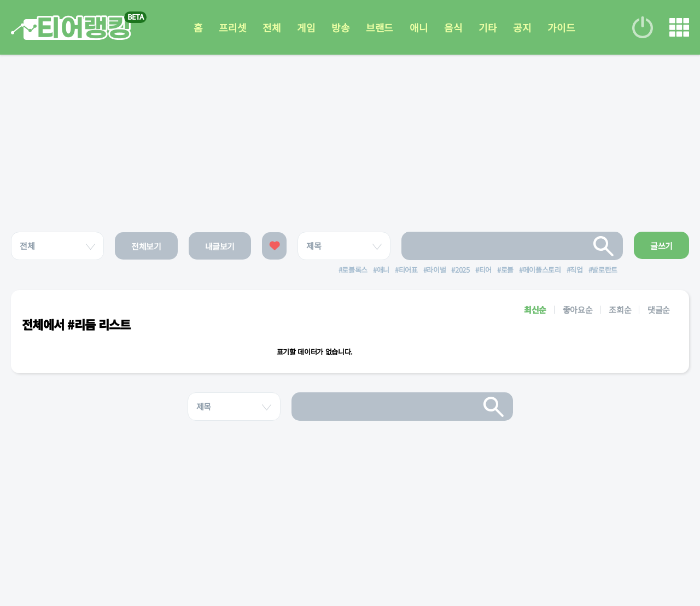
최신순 (535, 310)
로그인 (643, 27)
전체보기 (146, 246)
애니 (419, 27)
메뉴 (679, 27)
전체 (272, 27)
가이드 (561, 27)
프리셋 (232, 27)
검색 (604, 246)
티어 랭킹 (71, 28)
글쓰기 (661, 246)
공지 (522, 27)
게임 (306, 27)
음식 (453, 27)
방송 (340, 27)
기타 (488, 27)
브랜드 (380, 27)
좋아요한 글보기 (274, 246)
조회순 (620, 310)
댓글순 (659, 310)
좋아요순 (578, 310)
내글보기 (220, 246)
